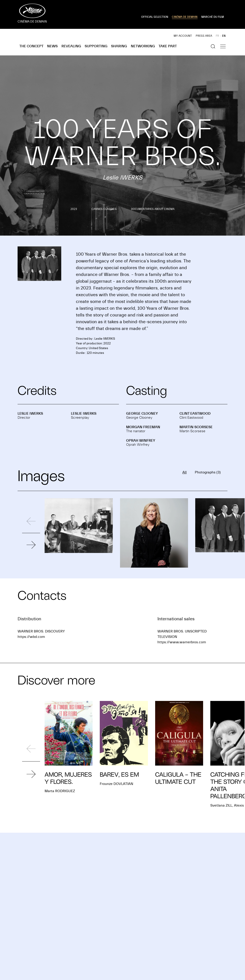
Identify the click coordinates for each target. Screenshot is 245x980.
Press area (204, 36)
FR (217, 36)
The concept (31, 46)
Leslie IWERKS (30, 414)
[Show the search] (213, 46)
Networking (143, 46)
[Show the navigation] (223, 46)
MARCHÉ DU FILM (213, 17)
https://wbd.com (31, 637)
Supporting (96, 46)
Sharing (119, 46)
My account (183, 36)
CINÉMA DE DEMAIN (185, 17)
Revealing (71, 46)
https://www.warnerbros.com (182, 642)
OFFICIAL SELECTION (155, 17)
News (52, 46)
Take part (168, 46)
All (185, 472)
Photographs (208, 472)
